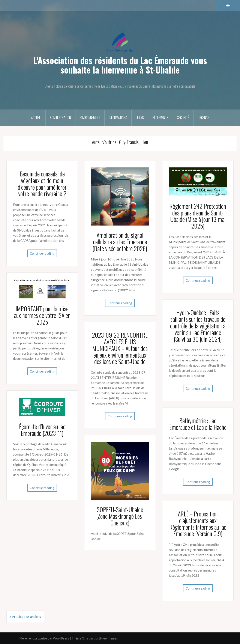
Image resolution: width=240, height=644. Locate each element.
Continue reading (42, 253)
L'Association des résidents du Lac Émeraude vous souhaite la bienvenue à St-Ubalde (120, 65)
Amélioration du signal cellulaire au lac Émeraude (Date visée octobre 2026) (120, 242)
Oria (85, 638)
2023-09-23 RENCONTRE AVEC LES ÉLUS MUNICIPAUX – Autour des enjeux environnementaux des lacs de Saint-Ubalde (120, 348)
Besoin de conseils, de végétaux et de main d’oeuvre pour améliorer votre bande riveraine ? (42, 184)
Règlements (160, 118)
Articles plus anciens (26, 617)
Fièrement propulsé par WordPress (44, 638)
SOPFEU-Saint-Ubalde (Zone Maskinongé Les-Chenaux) (120, 516)
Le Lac (140, 118)
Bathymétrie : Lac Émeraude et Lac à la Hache (198, 424)
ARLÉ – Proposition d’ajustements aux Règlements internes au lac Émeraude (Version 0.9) (198, 524)
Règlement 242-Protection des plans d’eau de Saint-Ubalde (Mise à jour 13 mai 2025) (198, 216)
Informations (118, 118)
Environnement (90, 118)
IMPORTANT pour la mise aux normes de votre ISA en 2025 (42, 315)
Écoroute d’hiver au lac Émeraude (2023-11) (42, 430)
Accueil (36, 118)
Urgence (203, 118)
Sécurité (183, 118)
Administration (60, 118)
